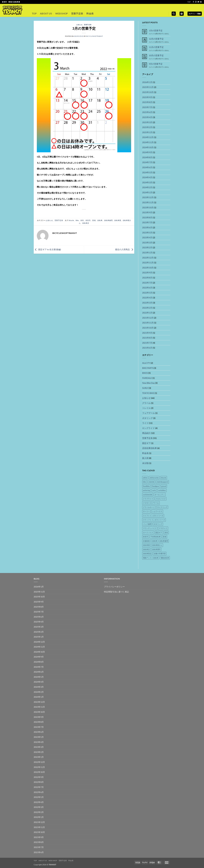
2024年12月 (148, 137)
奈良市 (88, 220)
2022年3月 (147, 303)
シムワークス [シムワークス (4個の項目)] (157, 511)
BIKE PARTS (148, 368)
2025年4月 (147, 117)
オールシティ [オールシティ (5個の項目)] (160, 495)
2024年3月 (147, 182)
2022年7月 (147, 283)
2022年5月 (147, 293)
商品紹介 (146, 433)
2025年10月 (148, 92)
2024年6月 (147, 167)
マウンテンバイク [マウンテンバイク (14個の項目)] (150, 528)
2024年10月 (148, 147)
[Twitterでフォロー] (198, 2)
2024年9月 (147, 152)
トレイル (146, 408)
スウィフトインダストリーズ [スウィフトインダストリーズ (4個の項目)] (154, 520)
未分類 (145, 463)
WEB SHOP (62, 14)
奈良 (82, 220)
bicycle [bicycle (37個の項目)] (164, 478)
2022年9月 (147, 272)
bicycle (71, 220)
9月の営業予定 (156, 64)
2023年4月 (147, 237)
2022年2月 (147, 308)
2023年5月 (147, 232)
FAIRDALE (147, 378)
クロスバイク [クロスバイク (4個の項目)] (161, 499)
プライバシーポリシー (114, 587)
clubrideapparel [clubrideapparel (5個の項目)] (162, 482)
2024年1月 (147, 192)
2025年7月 (147, 107)
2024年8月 (147, 157)
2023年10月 (148, 207)
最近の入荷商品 (125, 249)
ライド (145, 423)
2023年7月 (147, 222)
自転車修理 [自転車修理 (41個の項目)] (164, 541)
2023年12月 (148, 197)
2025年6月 (147, 112)
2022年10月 (148, 268)
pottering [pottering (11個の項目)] (146, 490)
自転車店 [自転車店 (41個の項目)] (146, 549)
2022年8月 (147, 278)
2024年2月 (147, 187)
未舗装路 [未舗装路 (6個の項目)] (146, 541)
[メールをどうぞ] (201, 2)
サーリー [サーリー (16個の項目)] (146, 511)
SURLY (145, 388)
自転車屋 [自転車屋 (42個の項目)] (146, 545)
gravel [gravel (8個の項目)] (164, 486)
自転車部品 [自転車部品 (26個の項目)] (147, 554)
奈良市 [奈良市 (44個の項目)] (146, 537)
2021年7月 (147, 343)
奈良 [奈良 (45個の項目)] (166, 532)
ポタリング (147, 418)
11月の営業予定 (156, 47)
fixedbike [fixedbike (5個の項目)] (146, 486)
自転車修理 (108, 220)
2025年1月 (147, 132)
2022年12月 (148, 258)
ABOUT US (46, 14)
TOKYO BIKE (148, 393)
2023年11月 (148, 202)
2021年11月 (148, 323)
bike (77, 220)
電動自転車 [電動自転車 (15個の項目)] (165, 558)
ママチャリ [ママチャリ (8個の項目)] (163, 528)
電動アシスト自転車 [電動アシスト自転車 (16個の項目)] (151, 558)
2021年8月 (147, 338)
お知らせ (79, 25)
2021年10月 (148, 328)
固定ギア (146, 443)
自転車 (100, 220)
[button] (182, 14)
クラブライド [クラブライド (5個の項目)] (148, 499)
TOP (189, 2)
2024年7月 (147, 162)
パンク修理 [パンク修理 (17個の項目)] (147, 524)
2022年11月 (148, 262)
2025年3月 (147, 122)
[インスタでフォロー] (196, 2)
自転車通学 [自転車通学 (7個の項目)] (156, 549)
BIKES (145, 373)
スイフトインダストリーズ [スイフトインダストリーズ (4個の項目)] (153, 516)
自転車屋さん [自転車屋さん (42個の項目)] (157, 545)
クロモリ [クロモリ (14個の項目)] (146, 503)
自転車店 (86, 223)
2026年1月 (147, 82)
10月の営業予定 (156, 55)
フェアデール (148, 413)
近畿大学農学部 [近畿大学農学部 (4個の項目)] (160, 554)
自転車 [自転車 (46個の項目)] (155, 541)
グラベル (146, 403)
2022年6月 (147, 288)
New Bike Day (148, 383)
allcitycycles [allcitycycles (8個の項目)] (154, 478)
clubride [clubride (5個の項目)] (151, 482)
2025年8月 (147, 102)
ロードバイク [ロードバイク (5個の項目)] (148, 532)
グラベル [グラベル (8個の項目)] (155, 503)
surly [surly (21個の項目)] (154, 490)
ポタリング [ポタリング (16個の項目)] (158, 524)
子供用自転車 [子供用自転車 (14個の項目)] (155, 537)
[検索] (174, 14)
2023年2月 (147, 247)
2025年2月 (147, 127)
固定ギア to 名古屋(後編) (47, 249)
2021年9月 (147, 333)
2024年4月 (147, 177)
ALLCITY (146, 363)
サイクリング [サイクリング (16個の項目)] (162, 507)
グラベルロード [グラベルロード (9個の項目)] (149, 507)
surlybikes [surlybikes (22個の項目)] (162, 490)
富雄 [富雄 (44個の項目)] (165, 537)
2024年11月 (148, 142)
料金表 (90, 14)
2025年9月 (147, 97)
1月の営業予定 (156, 30)
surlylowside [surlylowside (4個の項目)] (148, 495)
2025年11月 (148, 87)
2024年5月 (147, 172)
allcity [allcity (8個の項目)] (145, 478)
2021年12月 (148, 318)
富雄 (94, 220)
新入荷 (145, 458)
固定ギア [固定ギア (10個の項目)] (159, 532)
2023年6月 (147, 227)
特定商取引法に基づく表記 (116, 592)
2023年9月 (147, 212)
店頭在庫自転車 (149, 448)
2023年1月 (147, 252)
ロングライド (148, 428)
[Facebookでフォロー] (193, 2)
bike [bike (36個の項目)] (145, 482)
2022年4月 (147, 298)
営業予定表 (77, 14)
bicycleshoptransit (95, 36)
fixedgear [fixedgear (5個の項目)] (156, 486)
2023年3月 (147, 242)
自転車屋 (118, 220)
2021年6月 (147, 348)
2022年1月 (147, 313)
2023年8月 (147, 217)
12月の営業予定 (156, 39)
